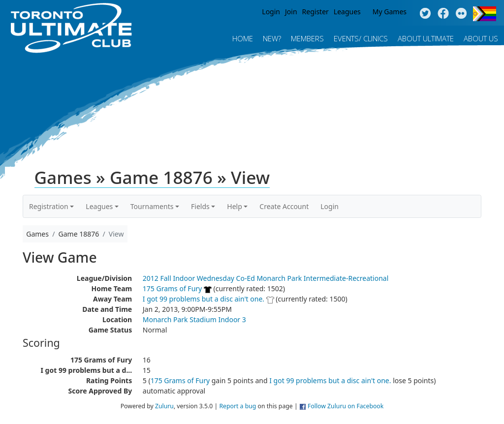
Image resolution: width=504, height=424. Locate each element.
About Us (481, 38)
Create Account (284, 206)
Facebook (443, 14)
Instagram (461, 14)
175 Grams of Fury (172, 288)
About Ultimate (426, 38)
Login (271, 12)
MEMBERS (307, 38)
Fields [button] (200, 206)
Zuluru (164, 406)
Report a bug (237, 406)
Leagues (347, 12)
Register (315, 12)
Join (291, 12)
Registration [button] (49, 206)
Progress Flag (485, 14)
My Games (390, 12)
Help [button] (235, 206)
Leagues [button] (99, 206)
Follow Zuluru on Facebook (346, 406)
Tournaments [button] (152, 206)
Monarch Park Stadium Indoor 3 (194, 319)
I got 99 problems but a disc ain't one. (204, 299)
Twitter (425, 14)
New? (272, 38)
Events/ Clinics (361, 38)
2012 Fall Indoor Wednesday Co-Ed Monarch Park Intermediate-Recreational (266, 278)
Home (243, 38)
